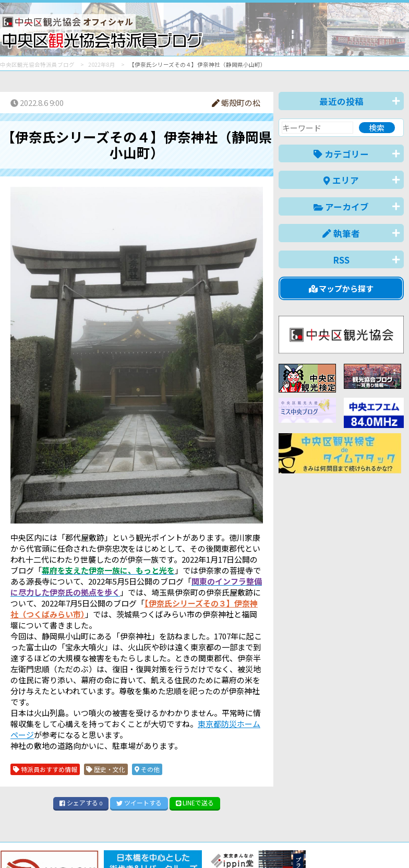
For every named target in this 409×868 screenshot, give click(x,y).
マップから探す (341, 288)
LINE (195, 802)
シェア (81, 802)
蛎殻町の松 (236, 103)
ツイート (139, 802)
